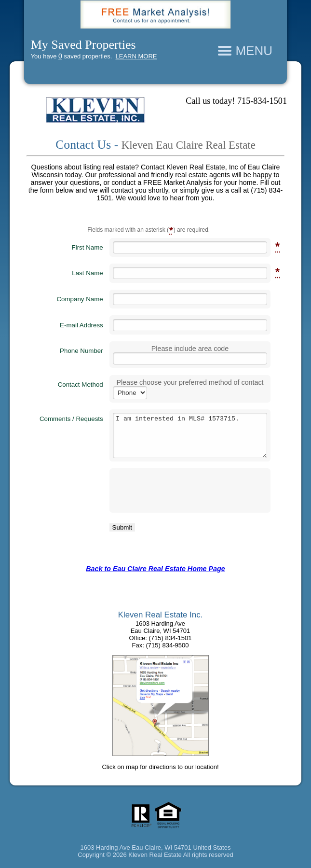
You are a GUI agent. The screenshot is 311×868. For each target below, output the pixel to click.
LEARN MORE (136, 56)
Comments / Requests (71, 419)
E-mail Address (81, 325)
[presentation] (170, 491)
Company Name (80, 299)
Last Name (87, 273)
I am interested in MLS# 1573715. (190, 435)
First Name (88, 247)
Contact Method (81, 385)
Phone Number (81, 351)
